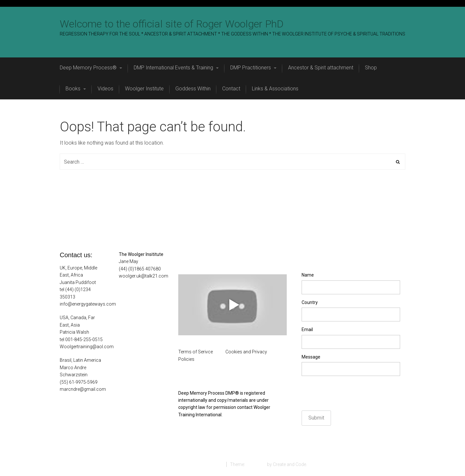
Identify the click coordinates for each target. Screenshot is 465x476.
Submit (316, 418)
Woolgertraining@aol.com (87, 347)
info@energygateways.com (88, 304)
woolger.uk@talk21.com (144, 276)
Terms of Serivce (196, 352)
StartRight (256, 464)
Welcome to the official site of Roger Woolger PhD (172, 24)
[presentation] (351, 393)
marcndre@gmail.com (83, 389)
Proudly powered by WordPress (191, 464)
